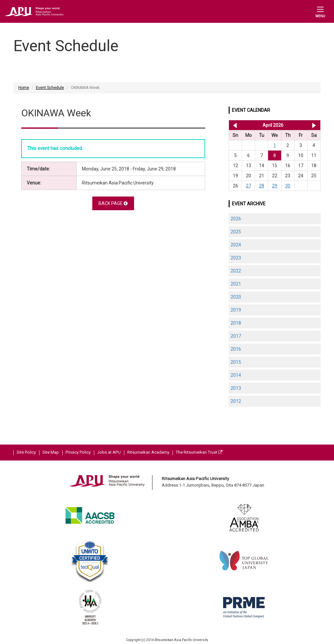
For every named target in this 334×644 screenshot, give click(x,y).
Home (24, 88)
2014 (236, 375)
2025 (236, 232)
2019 (236, 310)
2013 (236, 388)
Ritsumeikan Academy (148, 452)
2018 (236, 323)
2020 (236, 297)
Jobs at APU (109, 452)
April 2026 (273, 125)
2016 (236, 349)
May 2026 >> (314, 125)
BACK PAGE (113, 203)
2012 (236, 401)
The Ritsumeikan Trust (199, 452)
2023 (236, 258)
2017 (236, 336)
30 (288, 186)
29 (275, 186)
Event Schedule (50, 88)
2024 (236, 245)
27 (249, 186)
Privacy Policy (78, 452)
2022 (236, 271)
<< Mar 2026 (234, 125)
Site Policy (26, 452)
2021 (236, 284)
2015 (236, 362)
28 (262, 186)
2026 (236, 219)
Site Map (51, 452)
